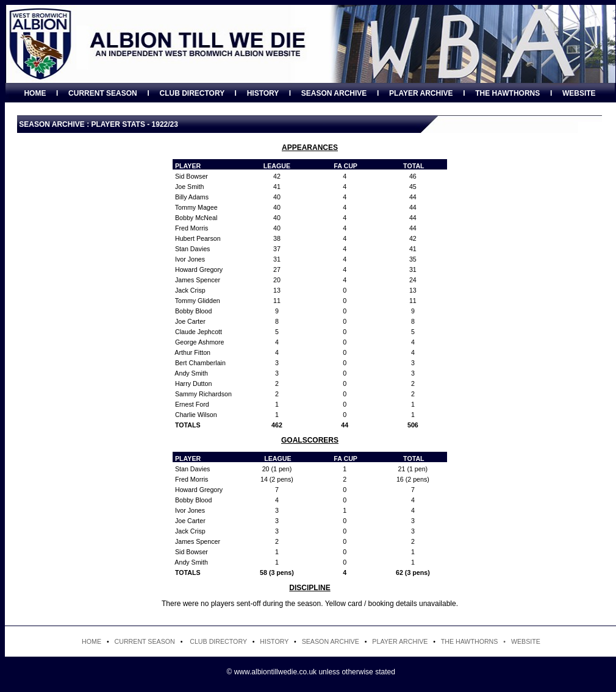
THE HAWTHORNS (507, 93)
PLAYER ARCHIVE (421, 93)
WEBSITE (579, 93)
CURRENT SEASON (103, 93)
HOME (35, 93)
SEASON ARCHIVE (334, 93)
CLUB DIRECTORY (192, 93)
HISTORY (263, 93)
